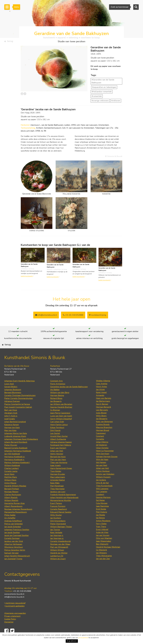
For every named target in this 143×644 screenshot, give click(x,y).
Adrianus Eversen (12, 408)
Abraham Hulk (11, 419)
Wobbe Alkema (103, 387)
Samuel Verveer (12, 559)
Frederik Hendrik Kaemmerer (63, 501)
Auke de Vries (102, 539)
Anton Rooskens (103, 527)
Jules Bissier (101, 419)
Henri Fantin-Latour (59, 431)
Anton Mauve (10, 489)
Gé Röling (100, 524)
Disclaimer (9, 628)
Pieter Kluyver (11, 452)
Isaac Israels (55, 472)
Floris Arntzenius (58, 390)
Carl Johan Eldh (57, 428)
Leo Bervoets (102, 416)
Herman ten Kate (12, 434)
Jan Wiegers (101, 559)
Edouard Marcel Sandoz (61, 519)
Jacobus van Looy (58, 498)
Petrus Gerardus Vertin (15, 557)
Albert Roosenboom (13, 513)
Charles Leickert (12, 475)
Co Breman (55, 417)
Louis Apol (9, 390)
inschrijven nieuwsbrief (15, 609)
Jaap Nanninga (102, 513)
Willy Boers (101, 422)
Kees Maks (55, 489)
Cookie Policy (10, 625)
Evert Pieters (56, 510)
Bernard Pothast (12, 495)
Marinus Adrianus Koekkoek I (17, 469)
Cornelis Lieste (11, 478)
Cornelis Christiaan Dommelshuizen (20, 402)
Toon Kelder (56, 478)
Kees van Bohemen (104, 428)
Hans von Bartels (104, 405)
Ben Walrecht (102, 551)
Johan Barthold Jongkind (15, 428)
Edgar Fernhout (57, 434)
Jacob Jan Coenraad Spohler (17, 542)
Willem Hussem (103, 483)
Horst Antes (101, 393)
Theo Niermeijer (57, 495)
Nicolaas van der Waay (60, 551)
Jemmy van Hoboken (105, 481)
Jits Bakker (55, 396)
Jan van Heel (102, 472)
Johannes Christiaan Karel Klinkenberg (21, 446)
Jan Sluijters (56, 524)
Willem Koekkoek (12, 472)
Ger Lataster (102, 498)
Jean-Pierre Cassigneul (60, 419)
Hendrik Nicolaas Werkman (108, 553)
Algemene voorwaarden (15, 620)
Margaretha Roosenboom (16, 519)
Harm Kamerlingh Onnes (61, 475)
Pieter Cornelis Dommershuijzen (19, 405)
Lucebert (100, 501)
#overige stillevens (100, 102)
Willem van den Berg (60, 399)
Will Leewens (102, 495)
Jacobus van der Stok (14, 548)
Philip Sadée (10, 522)
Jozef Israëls (10, 425)
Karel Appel (101, 399)
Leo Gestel (55, 440)
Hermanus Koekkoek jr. (14, 466)
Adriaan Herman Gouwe (107, 463)
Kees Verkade (56, 539)
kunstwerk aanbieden (14, 612)
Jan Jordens (101, 486)
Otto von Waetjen (104, 545)
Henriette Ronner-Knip (14, 510)
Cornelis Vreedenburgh (60, 548)
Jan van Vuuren (103, 542)
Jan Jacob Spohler (12, 539)
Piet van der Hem (58, 466)
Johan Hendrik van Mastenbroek (64, 504)
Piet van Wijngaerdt (59, 554)
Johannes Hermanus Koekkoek (18, 457)
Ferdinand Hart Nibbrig (61, 452)
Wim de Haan (102, 466)
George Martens (103, 504)
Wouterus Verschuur (14, 554)
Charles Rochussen (13, 501)
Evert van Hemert (58, 454)
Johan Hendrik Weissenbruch (17, 562)
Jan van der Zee (103, 565)
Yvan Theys (101, 533)
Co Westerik (101, 556)
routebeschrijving (98, 316)
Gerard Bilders (11, 393)
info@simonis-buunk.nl (14, 603)
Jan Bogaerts (56, 408)
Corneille (100, 446)
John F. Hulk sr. (11, 422)
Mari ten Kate (10, 437)
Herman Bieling (57, 402)
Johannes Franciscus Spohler (17, 536)
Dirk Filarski (55, 437)
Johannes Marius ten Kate (16, 440)
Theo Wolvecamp (104, 562)
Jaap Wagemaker (104, 548)
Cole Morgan (102, 510)
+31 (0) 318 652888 (73, 316)
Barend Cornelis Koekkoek (16, 454)
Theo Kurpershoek (104, 492)
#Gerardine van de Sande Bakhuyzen (103, 82)
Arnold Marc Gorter (59, 443)
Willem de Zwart (58, 565)
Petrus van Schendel (14, 530)
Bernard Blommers (13, 399)
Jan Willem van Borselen (61, 411)
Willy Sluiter (56, 522)
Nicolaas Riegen (11, 498)
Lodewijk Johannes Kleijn (15, 443)
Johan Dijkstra (102, 448)
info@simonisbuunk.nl (46, 316)
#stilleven (116, 102)
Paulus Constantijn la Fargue (17, 411)
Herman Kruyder (58, 481)
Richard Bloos (56, 405)
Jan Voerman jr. (57, 542)
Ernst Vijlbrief (102, 536)
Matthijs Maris (11, 484)
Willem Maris (10, 487)
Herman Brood (103, 437)
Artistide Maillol (58, 487)
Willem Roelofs (11, 507)
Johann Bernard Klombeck (16, 449)
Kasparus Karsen (12, 431)
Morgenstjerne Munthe (61, 507)
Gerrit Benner (102, 411)
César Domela (102, 454)
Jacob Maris (9, 481)
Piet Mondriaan (57, 492)
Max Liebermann (58, 484)
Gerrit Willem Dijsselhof (61, 425)
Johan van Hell (57, 457)
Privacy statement (12, 623)
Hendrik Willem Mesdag (15, 492)
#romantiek (97, 97)
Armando (100, 402)
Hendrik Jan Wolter (59, 559)
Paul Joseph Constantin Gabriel (18, 414)
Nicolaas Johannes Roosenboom (18, 516)
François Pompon (58, 513)
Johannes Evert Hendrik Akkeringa (19, 387)
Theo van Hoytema (59, 469)
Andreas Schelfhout (13, 527)
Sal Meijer (100, 507)
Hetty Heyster (57, 460)
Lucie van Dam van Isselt (61, 422)
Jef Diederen (102, 451)
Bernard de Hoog (58, 463)
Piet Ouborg (102, 518)
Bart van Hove (11, 417)
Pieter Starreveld (58, 530)
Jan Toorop (55, 536)
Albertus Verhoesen (13, 551)
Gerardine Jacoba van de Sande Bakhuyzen (69, 393)
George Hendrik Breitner (61, 414)
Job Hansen (101, 469)
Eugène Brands (103, 431)
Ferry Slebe (101, 530)
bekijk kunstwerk (27, 277)
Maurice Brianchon (104, 434)
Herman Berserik (103, 413)
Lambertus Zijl (57, 562)
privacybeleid (83, 638)
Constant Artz (56, 387)
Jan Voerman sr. (57, 545)
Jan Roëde (100, 521)
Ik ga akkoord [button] (72, 641)
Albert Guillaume (58, 446)
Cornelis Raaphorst (59, 516)
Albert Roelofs (11, 504)
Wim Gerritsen (103, 460)
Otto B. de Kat (102, 489)
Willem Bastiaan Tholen (61, 533)
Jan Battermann (103, 408)
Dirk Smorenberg (58, 527)
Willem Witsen (57, 557)
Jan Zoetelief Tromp (13, 565)
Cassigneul (101, 440)
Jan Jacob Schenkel (13, 533)
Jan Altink (100, 396)
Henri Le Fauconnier (105, 457)
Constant (100, 443)
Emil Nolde (101, 516)
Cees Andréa (102, 390)
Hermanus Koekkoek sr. (15, 463)
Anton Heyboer (103, 478)
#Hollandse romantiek (102, 92)
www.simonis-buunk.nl (14, 600)
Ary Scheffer (10, 524)
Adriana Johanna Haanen (61, 449)
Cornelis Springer (12, 545)
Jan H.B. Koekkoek (12, 460)
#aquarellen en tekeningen (104, 88)
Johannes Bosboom (13, 396)
